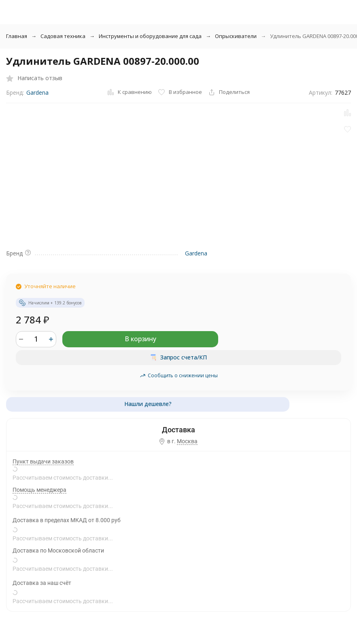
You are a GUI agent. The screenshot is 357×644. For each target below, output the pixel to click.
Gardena (37, 92)
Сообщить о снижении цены (179, 375)
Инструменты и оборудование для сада (150, 36)
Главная (17, 36)
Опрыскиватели (236, 36)
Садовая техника (63, 36)
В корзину (140, 339)
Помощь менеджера (39, 490)
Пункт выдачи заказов (43, 461)
